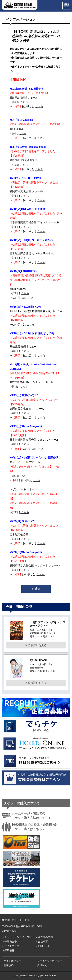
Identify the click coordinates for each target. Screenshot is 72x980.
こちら (24, 102)
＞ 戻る (36, 589)
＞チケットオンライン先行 (17, 937)
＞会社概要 (42, 942)
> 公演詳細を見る (36, 645)
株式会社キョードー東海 (16, 920)
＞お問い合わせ (44, 946)
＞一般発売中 (9, 942)
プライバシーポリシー (50, 961)
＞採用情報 (8, 950)
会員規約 (42, 965)
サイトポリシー (12, 961)
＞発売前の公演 (44, 937)
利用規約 (9, 965)
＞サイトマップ (11, 946)
